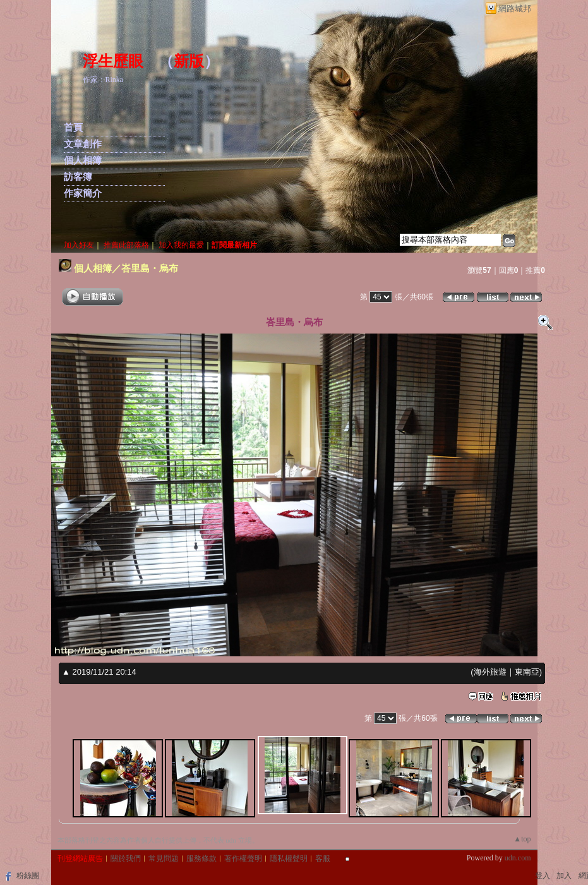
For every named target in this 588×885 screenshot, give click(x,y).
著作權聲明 (243, 858)
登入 (543, 876)
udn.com (518, 858)
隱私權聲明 (289, 858)
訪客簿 (78, 177)
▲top (522, 839)
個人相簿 (83, 160)
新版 (189, 61)
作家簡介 (83, 193)
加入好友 (79, 245)
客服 (323, 858)
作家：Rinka (103, 80)
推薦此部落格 (126, 245)
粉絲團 (28, 876)
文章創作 (83, 144)
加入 (564, 876)
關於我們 (126, 858)
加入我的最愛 (181, 245)
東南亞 (527, 672)
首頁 (73, 128)
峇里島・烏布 (150, 268)
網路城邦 (515, 9)
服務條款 (201, 858)
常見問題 (164, 858)
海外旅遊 (490, 672)
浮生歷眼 (113, 61)
